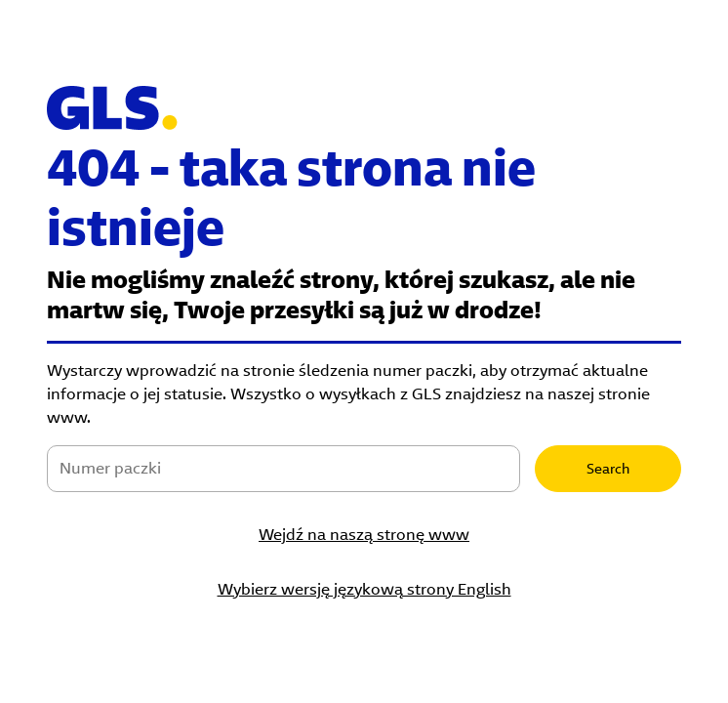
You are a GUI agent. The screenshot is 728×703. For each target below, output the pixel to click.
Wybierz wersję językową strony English (364, 589)
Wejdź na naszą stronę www (364, 535)
